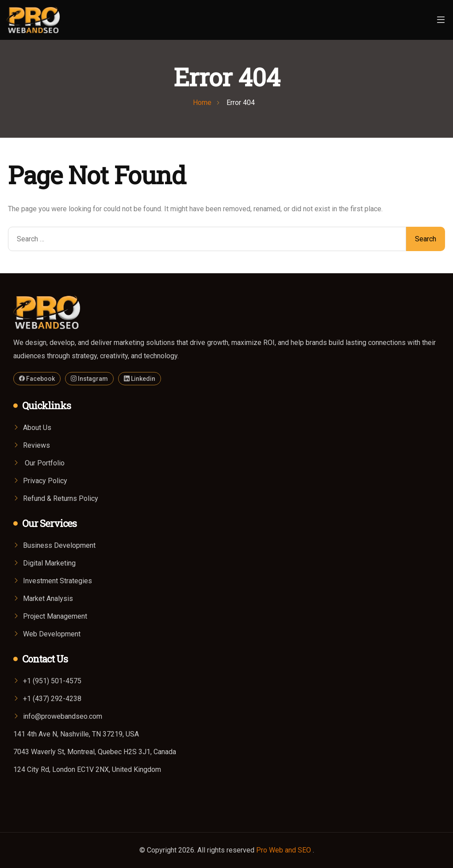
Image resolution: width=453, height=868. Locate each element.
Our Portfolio (44, 463)
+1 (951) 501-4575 (52, 681)
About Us (37, 428)
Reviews (36, 445)
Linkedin (140, 379)
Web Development (52, 634)
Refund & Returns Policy (61, 498)
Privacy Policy (45, 481)
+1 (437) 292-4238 (52, 699)
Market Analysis (48, 599)
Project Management (55, 616)
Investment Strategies (58, 581)
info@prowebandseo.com (63, 716)
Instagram (89, 379)
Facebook (37, 379)
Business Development (59, 545)
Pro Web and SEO (284, 850)
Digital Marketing (49, 563)
